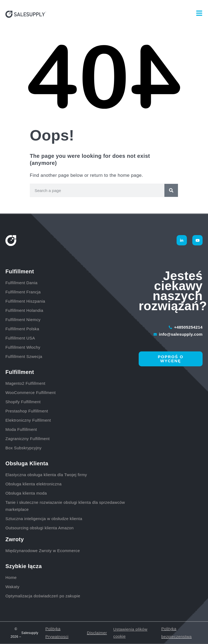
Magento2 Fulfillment (25, 383)
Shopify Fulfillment (23, 402)
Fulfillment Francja (24, 292)
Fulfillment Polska (23, 329)
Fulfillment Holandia (25, 310)
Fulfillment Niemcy (24, 320)
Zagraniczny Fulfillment (27, 439)
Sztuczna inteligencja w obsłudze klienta (44, 519)
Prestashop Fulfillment (27, 411)
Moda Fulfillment (21, 429)
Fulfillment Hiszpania (26, 301)
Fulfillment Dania (22, 283)
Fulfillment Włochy (23, 347)
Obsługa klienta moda (26, 493)
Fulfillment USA (20, 338)
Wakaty (12, 587)
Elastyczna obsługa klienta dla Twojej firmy (46, 475)
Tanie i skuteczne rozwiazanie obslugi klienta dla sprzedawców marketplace (65, 506)
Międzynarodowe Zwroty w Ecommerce (43, 551)
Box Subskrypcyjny (24, 448)
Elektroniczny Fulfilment (28, 420)
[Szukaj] (171, 190)
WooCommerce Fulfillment (31, 393)
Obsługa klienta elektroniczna (34, 484)
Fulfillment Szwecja (24, 356)
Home (11, 577)
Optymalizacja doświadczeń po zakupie (43, 596)
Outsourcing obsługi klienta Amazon (40, 528)
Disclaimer (97, 633)
